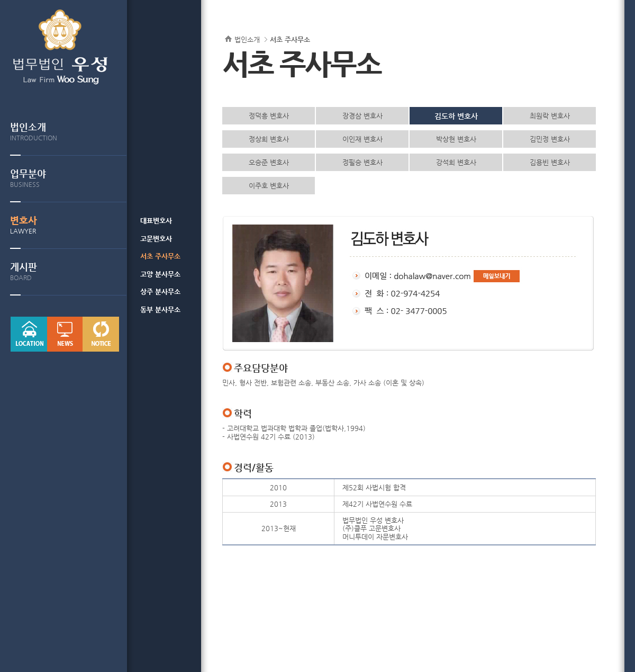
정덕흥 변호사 (269, 116)
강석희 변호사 (456, 162)
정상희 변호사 (269, 139)
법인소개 (68, 132)
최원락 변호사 (550, 116)
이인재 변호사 (362, 139)
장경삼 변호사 (362, 116)
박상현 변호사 (456, 139)
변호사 (68, 225)
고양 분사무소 (160, 274)
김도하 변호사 (456, 116)
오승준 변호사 (269, 162)
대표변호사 (156, 221)
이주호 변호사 (269, 186)
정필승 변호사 (362, 162)
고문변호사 (156, 239)
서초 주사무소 (160, 256)
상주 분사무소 (160, 292)
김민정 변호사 (550, 139)
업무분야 (68, 178)
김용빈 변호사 (550, 162)
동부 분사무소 (160, 310)
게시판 (68, 271)
